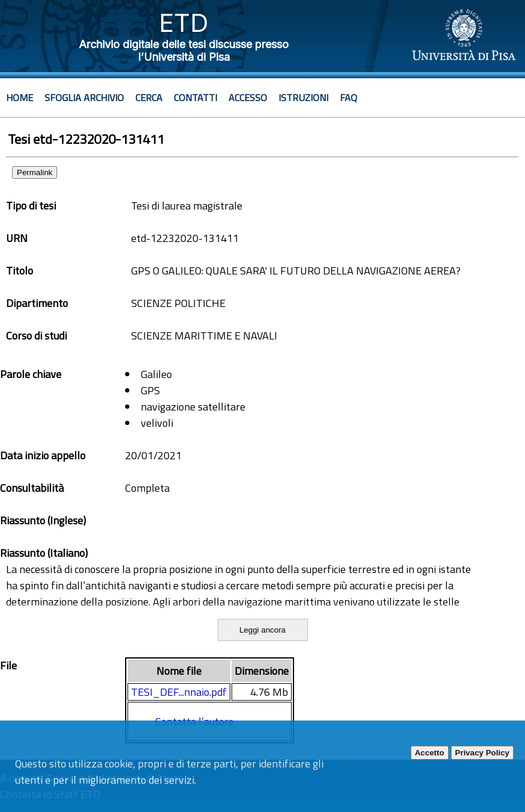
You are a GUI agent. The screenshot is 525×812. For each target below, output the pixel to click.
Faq (348, 98)
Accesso (248, 98)
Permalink (35, 172)
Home (20, 98)
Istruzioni (303, 98)
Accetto (430, 753)
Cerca (149, 98)
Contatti (195, 98)
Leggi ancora (262, 630)
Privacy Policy (482, 753)
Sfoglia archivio (84, 98)
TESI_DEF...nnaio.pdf (179, 692)
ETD (184, 23)
